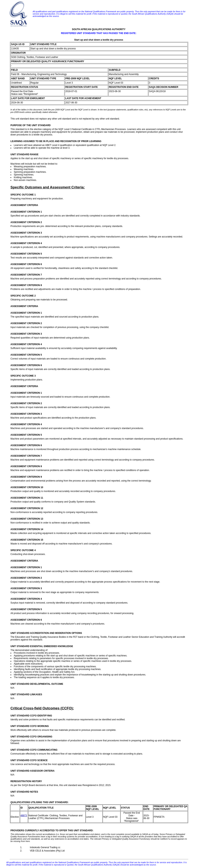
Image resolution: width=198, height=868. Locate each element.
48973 (24, 816)
